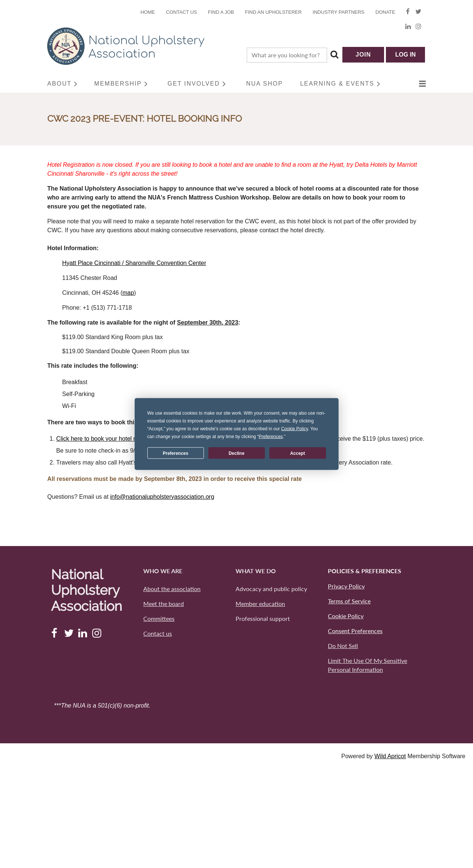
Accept (297, 453)
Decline (236, 453)
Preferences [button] (271, 437)
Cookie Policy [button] (294, 429)
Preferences (175, 453)
